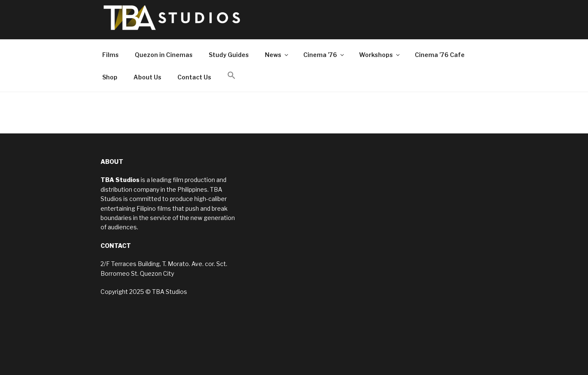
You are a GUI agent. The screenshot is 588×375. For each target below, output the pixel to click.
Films (110, 55)
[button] (231, 76)
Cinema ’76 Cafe (440, 55)
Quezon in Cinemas (164, 55)
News (277, 55)
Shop (110, 77)
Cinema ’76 (324, 55)
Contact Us (194, 77)
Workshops (380, 55)
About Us (147, 77)
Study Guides (229, 55)
